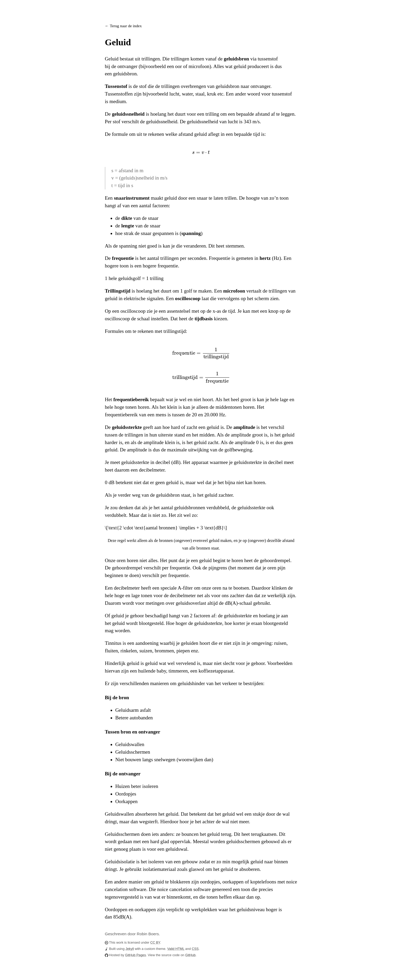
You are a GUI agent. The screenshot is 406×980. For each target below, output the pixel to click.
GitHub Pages (135, 955)
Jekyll (130, 949)
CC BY (155, 942)
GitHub (190, 955)
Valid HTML (176, 949)
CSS (195, 949)
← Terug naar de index (123, 26)
